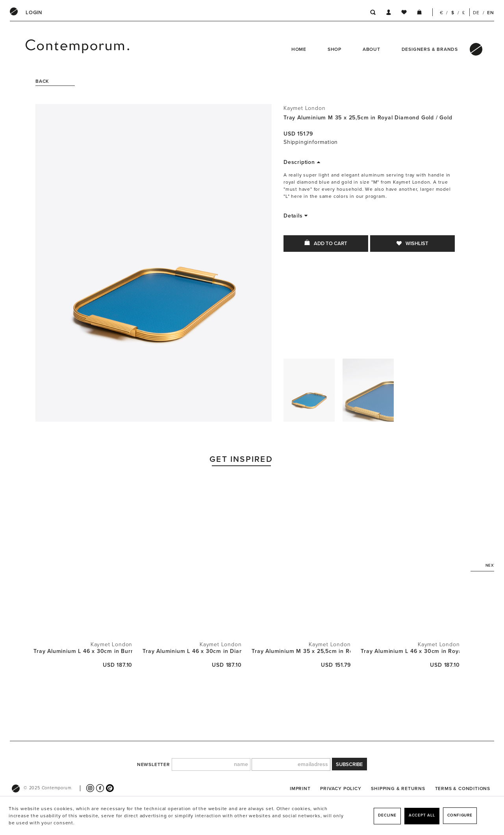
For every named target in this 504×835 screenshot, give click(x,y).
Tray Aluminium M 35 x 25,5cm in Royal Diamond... (301, 651)
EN (491, 13)
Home (299, 49)
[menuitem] (34, 13)
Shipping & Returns (398, 789)
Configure (460, 815)
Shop (334, 49)
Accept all (422, 815)
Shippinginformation (311, 142)
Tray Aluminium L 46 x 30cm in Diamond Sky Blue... (192, 651)
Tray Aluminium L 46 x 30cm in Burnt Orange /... (83, 651)
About (372, 49)
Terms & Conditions (463, 789)
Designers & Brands (430, 49)
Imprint (300, 789)
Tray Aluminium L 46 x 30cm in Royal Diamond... (410, 651)
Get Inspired (241, 459)
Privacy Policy (341, 789)
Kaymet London (304, 108)
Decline (387, 815)
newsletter (154, 764)
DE (476, 13)
